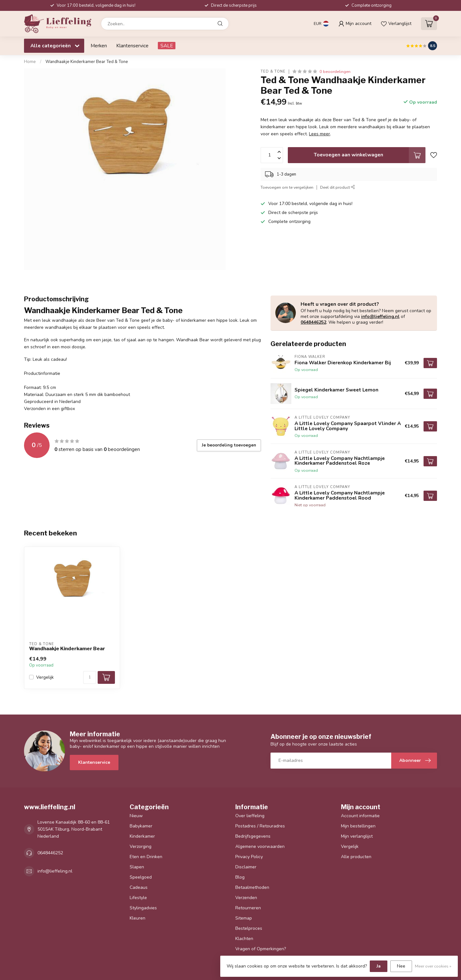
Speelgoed (141, 877)
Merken (99, 46)
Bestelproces (249, 928)
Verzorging (141, 846)
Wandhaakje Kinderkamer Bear (67, 649)
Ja (379, 966)
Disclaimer (246, 867)
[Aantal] (90, 677)
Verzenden (246, 898)
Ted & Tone (273, 71)
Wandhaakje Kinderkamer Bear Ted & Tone (87, 62)
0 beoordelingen (335, 71)
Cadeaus (139, 887)
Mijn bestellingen (358, 826)
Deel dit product (338, 187)
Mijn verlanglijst (357, 836)
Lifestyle (138, 898)
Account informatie (360, 816)
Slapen (137, 867)
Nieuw (136, 816)
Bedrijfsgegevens (253, 836)
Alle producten (356, 857)
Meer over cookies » (433, 966)
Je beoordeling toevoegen (229, 445)
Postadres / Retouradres (260, 826)
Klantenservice (132, 46)
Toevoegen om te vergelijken (287, 187)
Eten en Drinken (146, 857)
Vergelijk (45, 677)
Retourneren (248, 908)
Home (30, 62)
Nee (401, 966)
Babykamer (141, 826)
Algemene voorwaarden (260, 846)
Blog (240, 877)
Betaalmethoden (252, 887)
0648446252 (313, 322)
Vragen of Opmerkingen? (261, 949)
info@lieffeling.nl (380, 316)
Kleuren (137, 918)
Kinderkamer (142, 836)
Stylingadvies (143, 908)
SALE (167, 46)
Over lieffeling (250, 816)
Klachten (244, 939)
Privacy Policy (249, 857)
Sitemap (244, 918)
